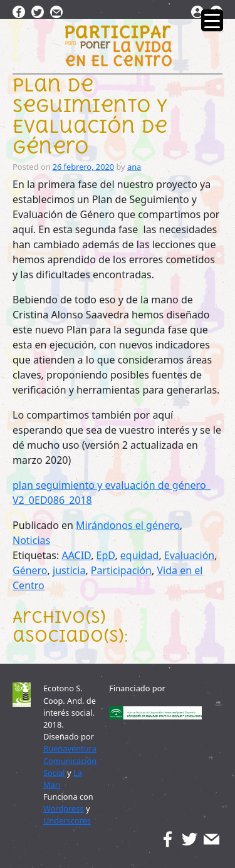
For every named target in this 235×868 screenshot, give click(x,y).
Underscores (67, 820)
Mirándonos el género (128, 525)
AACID (76, 555)
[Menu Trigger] (212, 20)
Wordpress (64, 808)
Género (30, 570)
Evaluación (189, 555)
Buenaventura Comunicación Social (70, 760)
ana (134, 167)
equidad (140, 555)
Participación (121, 570)
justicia (69, 570)
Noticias (31, 540)
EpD (106, 555)
